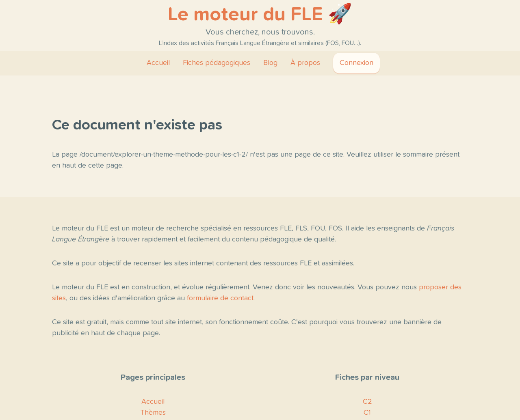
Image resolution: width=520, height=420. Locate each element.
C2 (367, 402)
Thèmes (153, 413)
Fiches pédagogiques (217, 63)
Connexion (356, 63)
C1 (367, 413)
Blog (270, 63)
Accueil (158, 63)
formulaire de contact (220, 298)
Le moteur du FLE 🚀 (260, 15)
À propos (305, 63)
